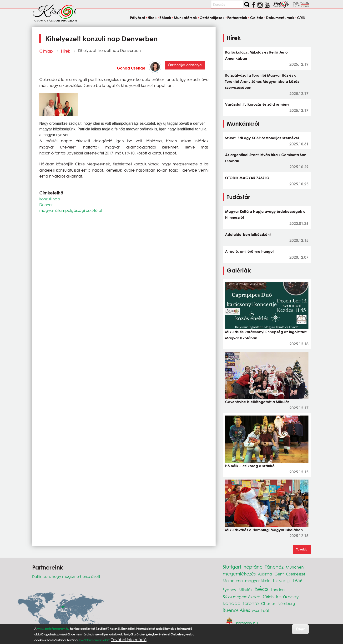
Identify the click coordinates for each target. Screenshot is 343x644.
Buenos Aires (236, 610)
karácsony (287, 597)
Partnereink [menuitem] (237, 18)
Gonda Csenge (131, 68)
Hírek (65, 51)
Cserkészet (296, 574)
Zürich (268, 597)
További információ (129, 640)
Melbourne (233, 581)
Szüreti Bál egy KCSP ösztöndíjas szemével (262, 138)
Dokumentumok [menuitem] (280, 18)
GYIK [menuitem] (301, 18)
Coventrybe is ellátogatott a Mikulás (257, 402)
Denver (46, 205)
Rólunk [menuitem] (165, 18)
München (295, 567)
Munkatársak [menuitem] (185, 18)
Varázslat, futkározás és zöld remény (257, 104)
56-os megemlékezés (242, 597)
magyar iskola (258, 581)
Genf (279, 574)
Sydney (230, 590)
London (278, 590)
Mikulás (245, 590)
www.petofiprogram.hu (53, 629)
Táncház (274, 567)
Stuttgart (232, 567)
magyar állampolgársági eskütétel (71, 210)
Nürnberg (286, 603)
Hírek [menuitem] (152, 18)
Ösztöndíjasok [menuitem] (212, 18)
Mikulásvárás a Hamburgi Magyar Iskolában (264, 530)
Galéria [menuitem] (257, 18)
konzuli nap (50, 199)
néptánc (253, 567)
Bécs (261, 589)
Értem (300, 629)
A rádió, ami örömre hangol (249, 251)
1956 (297, 580)
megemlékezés (239, 574)
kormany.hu (247, 623)
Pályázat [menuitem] (138, 18)
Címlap (46, 51)
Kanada (232, 603)
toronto (251, 603)
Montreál (260, 610)
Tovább (302, 549)
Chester (268, 603)
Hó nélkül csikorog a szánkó (250, 466)
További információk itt (94, 640)
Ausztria (265, 574)
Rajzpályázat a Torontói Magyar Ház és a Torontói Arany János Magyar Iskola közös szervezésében (262, 81)
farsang (281, 580)
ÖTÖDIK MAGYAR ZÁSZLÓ (247, 178)
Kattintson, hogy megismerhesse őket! (66, 576)
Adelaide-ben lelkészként (248, 234)
